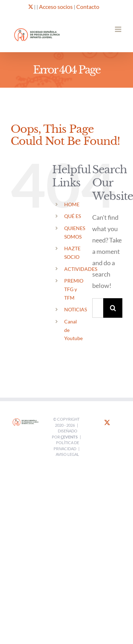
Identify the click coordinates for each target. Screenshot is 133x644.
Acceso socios (56, 7)
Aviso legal (67, 454)
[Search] (113, 308)
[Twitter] (107, 422)
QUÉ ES (73, 216)
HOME (72, 204)
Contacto (88, 7)
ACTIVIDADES (81, 269)
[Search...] (98, 308)
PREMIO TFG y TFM (74, 289)
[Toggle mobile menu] (119, 29)
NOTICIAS (76, 309)
